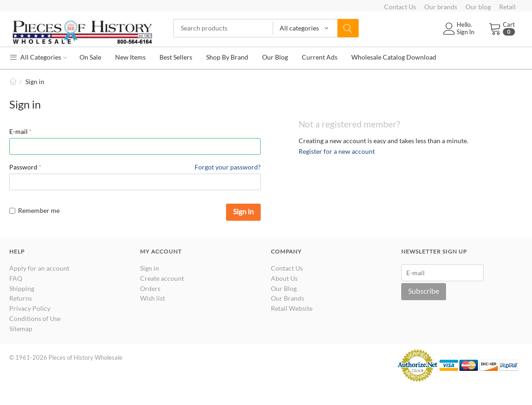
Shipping (22, 288)
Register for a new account (337, 151)
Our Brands (287, 298)
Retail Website (292, 308)
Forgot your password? (228, 167)
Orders (150, 288)
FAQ (16, 278)
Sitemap (21, 329)
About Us (284, 278)
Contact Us (400, 7)
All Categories (38, 57)
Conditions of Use (35, 318)
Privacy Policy (30, 308)
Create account (162, 278)
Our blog (478, 7)
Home (13, 82)
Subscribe (424, 291)
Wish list (153, 298)
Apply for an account (39, 268)
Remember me (34, 210)
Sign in (243, 211)
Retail (508, 7)
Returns (21, 298)
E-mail (18, 131)
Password (23, 167)
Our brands (441, 7)
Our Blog (284, 288)
